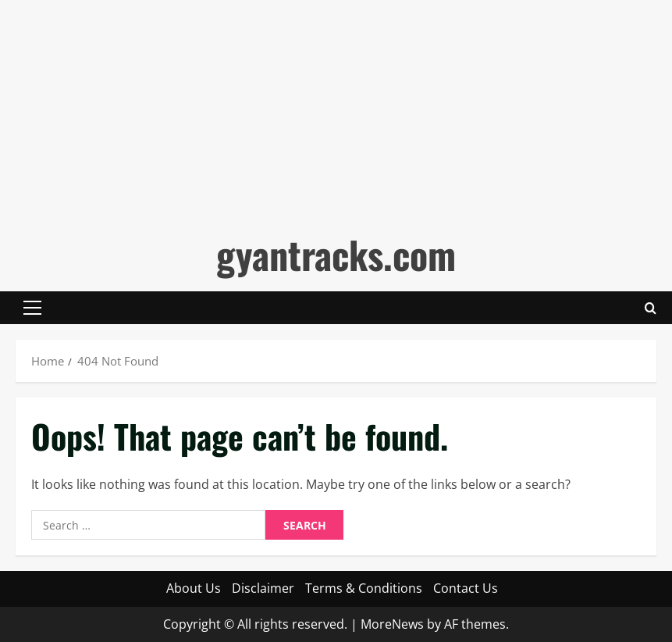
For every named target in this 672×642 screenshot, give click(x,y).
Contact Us (466, 588)
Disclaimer (263, 588)
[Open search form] (651, 307)
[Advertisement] (336, 109)
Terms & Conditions (364, 588)
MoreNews (392, 624)
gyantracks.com (336, 254)
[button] (32, 308)
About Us (194, 588)
